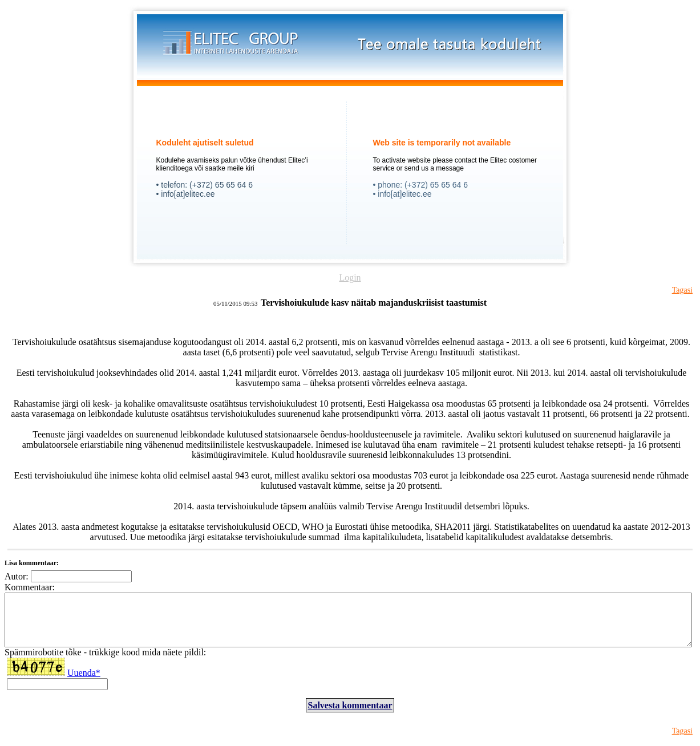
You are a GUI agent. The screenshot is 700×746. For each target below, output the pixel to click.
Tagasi (682, 290)
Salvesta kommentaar (350, 715)
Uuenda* (84, 683)
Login (350, 277)
